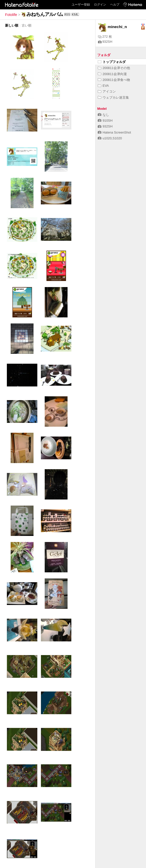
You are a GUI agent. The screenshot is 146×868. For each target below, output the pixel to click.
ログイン (100, 5)
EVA (103, 86)
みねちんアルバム (45, 14)
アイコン (107, 91)
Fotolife (11, 15)
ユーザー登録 (81, 5)
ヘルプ (115, 5)
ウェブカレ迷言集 (113, 97)
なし (103, 115)
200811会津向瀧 (112, 74)
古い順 (27, 25)
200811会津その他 (114, 68)
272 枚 (105, 37)
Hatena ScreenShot (114, 132)
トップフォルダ (112, 62)
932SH (105, 42)
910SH (105, 121)
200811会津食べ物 (114, 80)
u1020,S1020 (110, 138)
